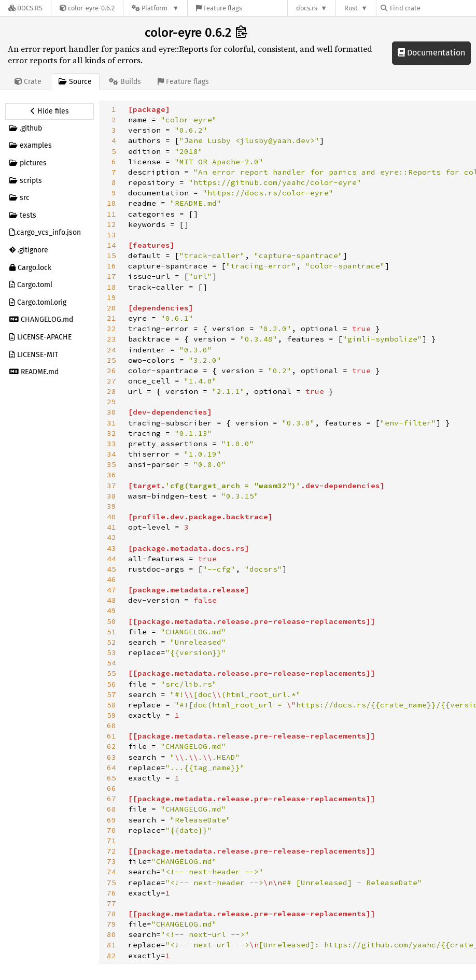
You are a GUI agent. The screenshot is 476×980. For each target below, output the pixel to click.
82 (111, 956)
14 (111, 245)
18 (111, 287)
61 (111, 736)
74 (111, 872)
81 (111, 945)
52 (111, 642)
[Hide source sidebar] (50, 111)
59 (111, 715)
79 (111, 924)
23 (111, 339)
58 (111, 705)
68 (111, 809)
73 (111, 861)
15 (111, 255)
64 (111, 768)
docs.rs (307, 8)
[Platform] (155, 8)
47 (111, 590)
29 (111, 402)
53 (111, 652)
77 (111, 903)
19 (111, 297)
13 (111, 235)
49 (111, 610)
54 (111, 663)
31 (111, 423)
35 (111, 464)
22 (111, 329)
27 (111, 381)
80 (111, 934)
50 (111, 621)
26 (111, 371)
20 (111, 308)
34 (111, 454)
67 (111, 799)
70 (111, 830)
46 (111, 579)
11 (111, 214)
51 (111, 632)
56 (111, 684)
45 (111, 569)
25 (111, 360)
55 (111, 673)
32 (111, 433)
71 (111, 841)
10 (111, 203)
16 (111, 266)
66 (111, 788)
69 (111, 820)
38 (111, 496)
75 (111, 883)
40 (111, 517)
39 (111, 506)
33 (111, 444)
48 (111, 600)
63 (111, 757)
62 (111, 746)
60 (111, 726)
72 (111, 851)
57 (111, 694)
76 (111, 893)
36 (111, 475)
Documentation (431, 53)
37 (111, 486)
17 (111, 276)
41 (111, 527)
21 (111, 318)
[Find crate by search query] (432, 8)
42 (111, 537)
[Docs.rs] (25, 8)
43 (111, 548)
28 (111, 391)
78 (111, 914)
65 (111, 778)
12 (111, 224)
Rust (351, 8)
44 (111, 559)
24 (111, 350)
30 (111, 412)
